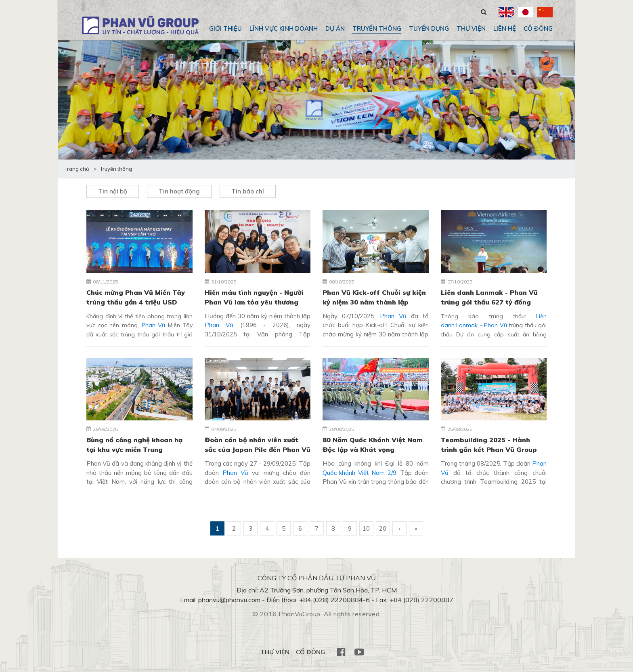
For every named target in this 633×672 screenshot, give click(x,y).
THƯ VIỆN (471, 28)
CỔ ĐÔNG (538, 28)
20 (383, 528)
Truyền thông (377, 28)
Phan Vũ (154, 325)
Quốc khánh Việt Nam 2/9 (359, 473)
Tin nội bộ (113, 191)
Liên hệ (505, 28)
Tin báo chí (248, 191)
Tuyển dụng (429, 28)
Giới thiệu (225, 28)
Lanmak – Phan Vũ (481, 325)
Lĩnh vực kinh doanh (284, 28)
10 (366, 528)
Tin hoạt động (179, 191)
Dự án (335, 28)
